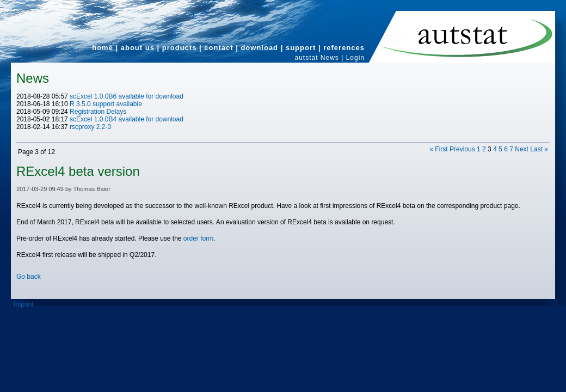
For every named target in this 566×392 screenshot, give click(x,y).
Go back (29, 277)
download (259, 48)
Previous (462, 149)
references (344, 48)
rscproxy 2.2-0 (90, 127)
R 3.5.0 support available (106, 104)
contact (219, 48)
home (103, 48)
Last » (539, 149)
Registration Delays (98, 112)
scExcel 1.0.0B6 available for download (127, 96)
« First (438, 149)
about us (138, 48)
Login (355, 58)
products (180, 48)
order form (198, 238)
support (301, 48)
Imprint (24, 304)
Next (522, 149)
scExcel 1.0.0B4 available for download (127, 119)
